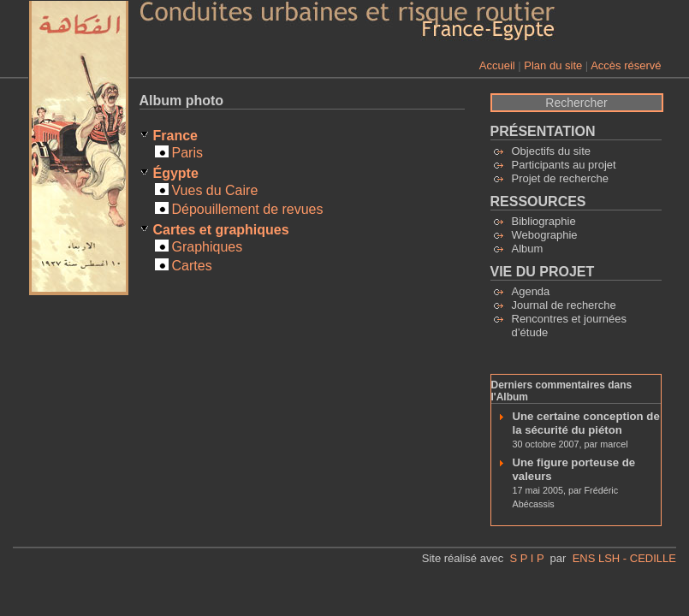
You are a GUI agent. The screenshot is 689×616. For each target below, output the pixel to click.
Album (528, 249)
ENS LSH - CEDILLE (624, 558)
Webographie (545, 235)
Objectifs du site (552, 151)
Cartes (192, 266)
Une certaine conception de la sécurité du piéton (586, 423)
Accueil (497, 65)
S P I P (526, 558)
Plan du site (553, 65)
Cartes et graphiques (221, 230)
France (175, 136)
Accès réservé (626, 65)
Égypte (176, 173)
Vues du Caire (215, 190)
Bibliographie (544, 221)
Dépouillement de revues (248, 209)
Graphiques (208, 247)
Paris (187, 153)
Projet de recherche (560, 178)
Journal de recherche (564, 305)
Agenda (531, 291)
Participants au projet (564, 165)
